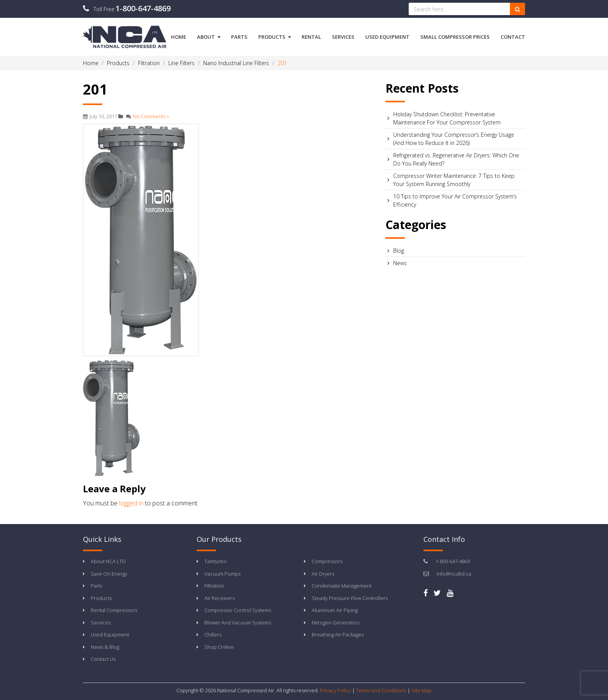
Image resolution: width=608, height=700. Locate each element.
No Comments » (151, 116)
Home (179, 37)
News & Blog (105, 647)
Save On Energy (109, 574)
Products (275, 37)
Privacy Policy (335, 690)
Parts (239, 37)
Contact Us (103, 659)
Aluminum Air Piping (335, 610)
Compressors (327, 561)
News (400, 263)
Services (343, 37)
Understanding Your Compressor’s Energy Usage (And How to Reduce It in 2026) (454, 139)
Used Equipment (387, 37)
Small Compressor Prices (455, 37)
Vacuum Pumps (222, 574)
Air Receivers (219, 598)
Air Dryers (323, 574)
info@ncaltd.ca (454, 574)
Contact (513, 37)
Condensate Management (342, 586)
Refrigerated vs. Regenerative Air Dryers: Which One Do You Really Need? (456, 159)
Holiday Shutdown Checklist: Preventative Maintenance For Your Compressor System (447, 118)
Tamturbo (216, 561)
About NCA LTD (108, 561)
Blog (399, 251)
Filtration (214, 586)
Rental (311, 37)
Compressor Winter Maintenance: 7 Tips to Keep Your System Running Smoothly (454, 180)
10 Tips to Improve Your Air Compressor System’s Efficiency (455, 200)
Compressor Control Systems (238, 610)
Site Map (421, 690)
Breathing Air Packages (338, 634)
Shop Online (219, 647)
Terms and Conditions (381, 690)
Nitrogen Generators (336, 622)
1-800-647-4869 (143, 8)
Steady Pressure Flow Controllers (350, 598)
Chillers (213, 634)
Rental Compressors (114, 610)
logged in (131, 503)
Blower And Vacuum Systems (238, 622)
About (209, 37)
